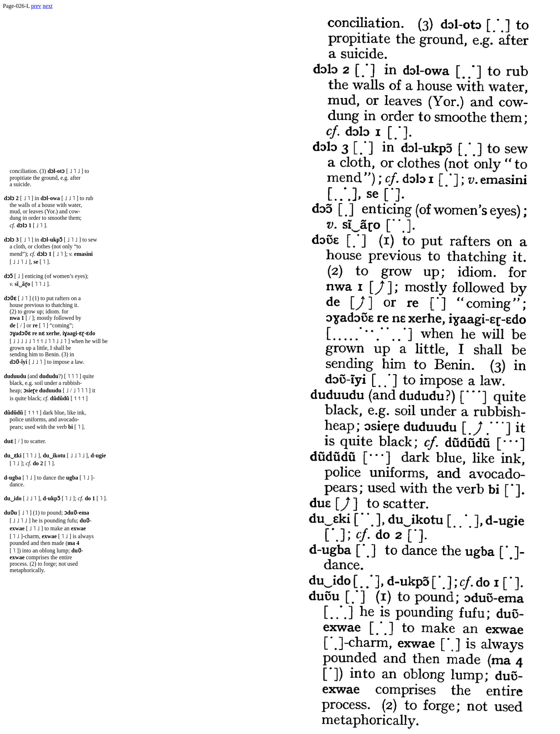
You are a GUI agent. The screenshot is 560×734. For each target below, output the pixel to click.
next (47, 6)
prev (36, 6)
